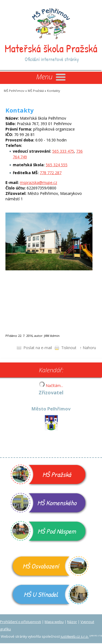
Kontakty (54, 91)
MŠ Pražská (36, 91)
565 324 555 (57, 165)
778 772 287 (51, 173)
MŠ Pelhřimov (14, 91)
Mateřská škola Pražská (51, 48)
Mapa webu (54, 622)
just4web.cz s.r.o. (75, 637)
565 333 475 (63, 151)
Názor (72, 622)
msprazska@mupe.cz (38, 182)
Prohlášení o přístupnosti (21, 622)
